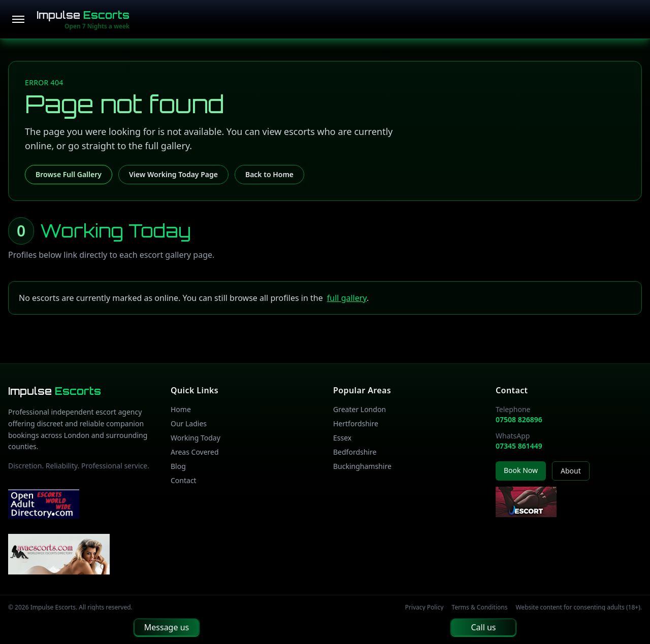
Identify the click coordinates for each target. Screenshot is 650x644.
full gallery (347, 298)
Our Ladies (189, 423)
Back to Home (269, 174)
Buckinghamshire (362, 466)
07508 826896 (519, 419)
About (571, 471)
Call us (483, 627)
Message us (167, 627)
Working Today (196, 438)
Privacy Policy (425, 607)
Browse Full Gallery (69, 174)
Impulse (83, 15)
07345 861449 (519, 446)
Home (181, 409)
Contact (184, 480)
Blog (178, 466)
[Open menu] (18, 19)
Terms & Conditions (479, 607)
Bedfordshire (355, 452)
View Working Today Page (173, 174)
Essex (342, 438)
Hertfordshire (356, 423)
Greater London (360, 409)
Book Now (521, 470)
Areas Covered (195, 452)
